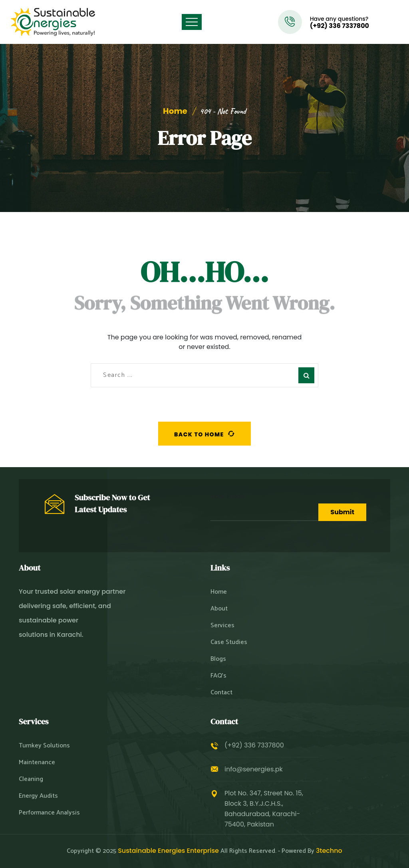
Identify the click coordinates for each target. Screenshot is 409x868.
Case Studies (229, 642)
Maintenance (37, 763)
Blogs (218, 659)
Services (222, 626)
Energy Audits (38, 796)
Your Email (264, 506)
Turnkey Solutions (44, 746)
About (219, 609)
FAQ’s (218, 676)
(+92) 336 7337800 (340, 26)
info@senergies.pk (254, 769)
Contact (221, 693)
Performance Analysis (49, 813)
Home (175, 111)
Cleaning (31, 779)
